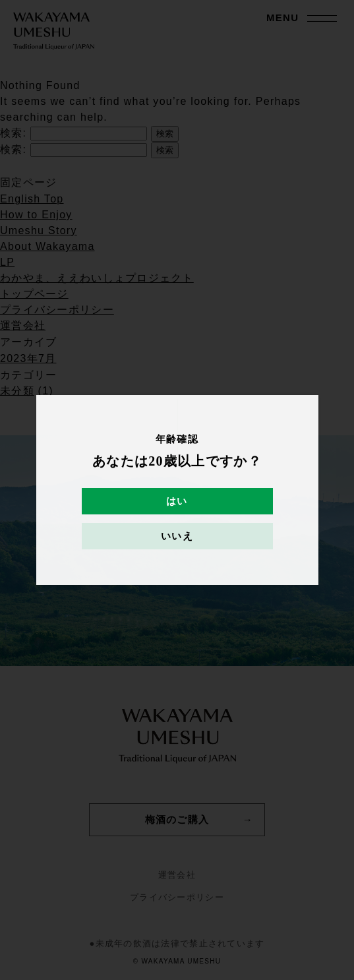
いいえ (177, 536)
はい (177, 501)
